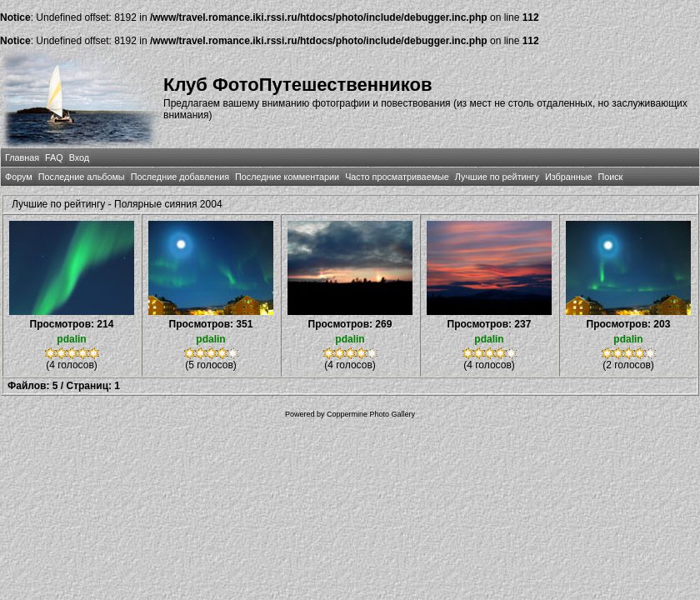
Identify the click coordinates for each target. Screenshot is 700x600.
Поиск (610, 177)
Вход (79, 157)
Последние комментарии (287, 177)
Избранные (568, 177)
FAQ (54, 157)
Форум (19, 177)
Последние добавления (180, 177)
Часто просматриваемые (397, 177)
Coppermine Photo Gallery (371, 414)
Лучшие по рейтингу (497, 177)
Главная (22, 157)
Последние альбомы (82, 177)
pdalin (71, 339)
